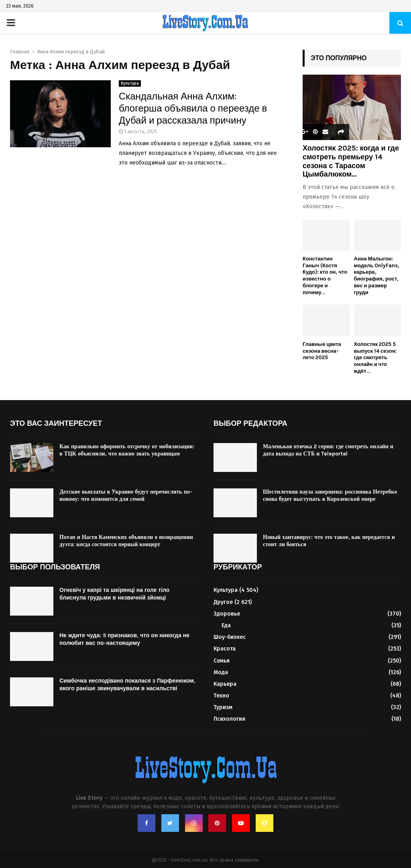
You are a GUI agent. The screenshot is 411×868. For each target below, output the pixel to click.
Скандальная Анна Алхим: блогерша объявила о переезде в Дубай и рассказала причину (193, 108)
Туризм (223, 707)
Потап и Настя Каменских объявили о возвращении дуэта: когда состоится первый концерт (126, 541)
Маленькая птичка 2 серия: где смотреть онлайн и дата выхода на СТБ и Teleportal (328, 450)
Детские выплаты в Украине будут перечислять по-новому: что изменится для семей (126, 495)
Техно (221, 696)
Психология (229, 719)
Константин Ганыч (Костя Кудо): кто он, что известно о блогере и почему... (325, 275)
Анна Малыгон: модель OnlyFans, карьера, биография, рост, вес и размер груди (377, 275)
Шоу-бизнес (230, 637)
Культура (130, 83)
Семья (222, 661)
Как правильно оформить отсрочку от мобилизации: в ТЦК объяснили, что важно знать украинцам (127, 450)
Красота (225, 649)
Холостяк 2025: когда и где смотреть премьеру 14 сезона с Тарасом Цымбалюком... (351, 161)
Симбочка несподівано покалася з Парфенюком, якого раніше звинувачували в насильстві (127, 684)
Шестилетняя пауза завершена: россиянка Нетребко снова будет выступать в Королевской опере (330, 495)
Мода (221, 672)
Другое (223, 602)
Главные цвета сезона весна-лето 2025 (322, 351)
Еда (226, 625)
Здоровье (227, 614)
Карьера (225, 684)
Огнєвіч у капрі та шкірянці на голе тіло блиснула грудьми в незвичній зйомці (114, 594)
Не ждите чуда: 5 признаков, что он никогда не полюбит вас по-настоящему (124, 639)
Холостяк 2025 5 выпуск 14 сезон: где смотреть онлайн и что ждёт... (375, 358)
